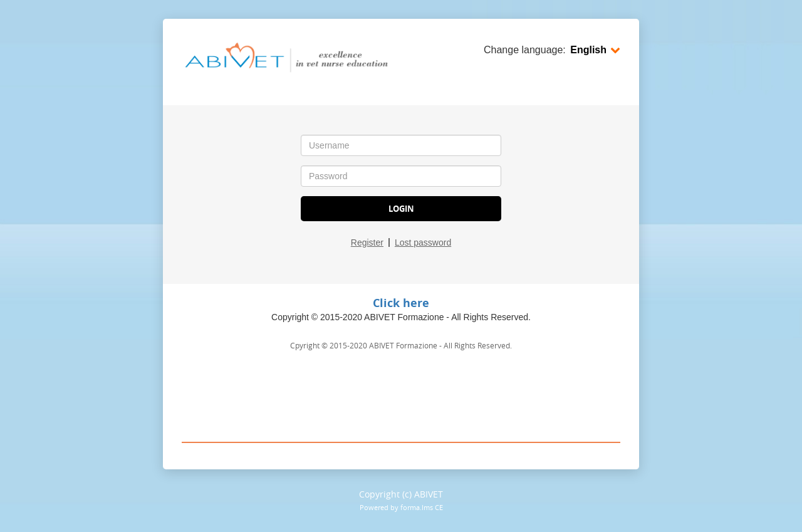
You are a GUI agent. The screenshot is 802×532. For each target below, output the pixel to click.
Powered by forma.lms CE (401, 507)
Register (367, 243)
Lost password (423, 243)
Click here (401, 303)
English (595, 50)
